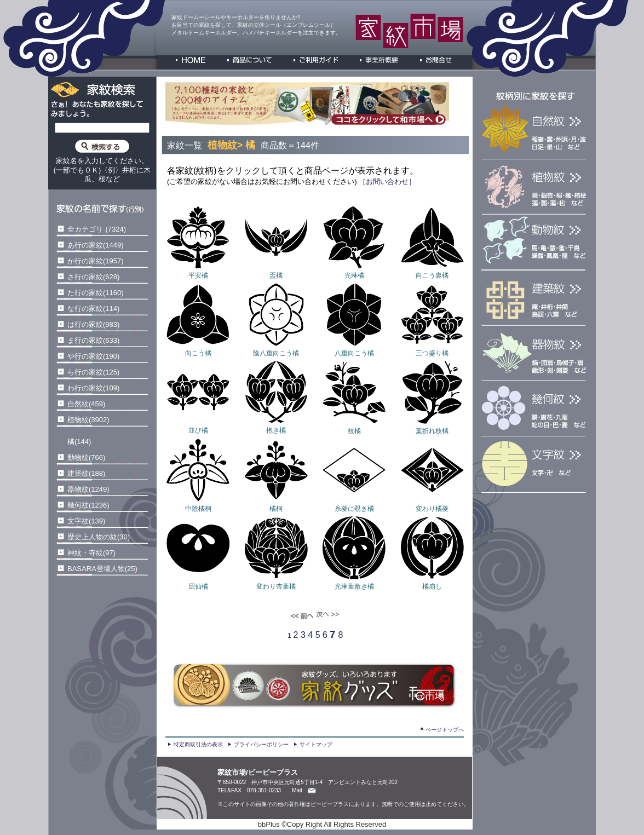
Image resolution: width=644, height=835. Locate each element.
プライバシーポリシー (261, 744)
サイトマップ (316, 744)
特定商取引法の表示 (198, 744)
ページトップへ (445, 730)
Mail (297, 790)
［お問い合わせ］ (387, 182)
